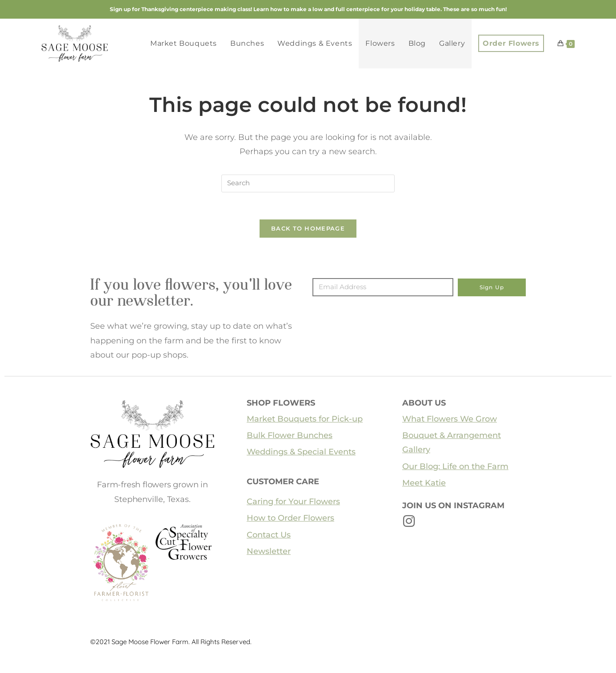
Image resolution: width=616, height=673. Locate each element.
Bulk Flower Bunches (290, 435)
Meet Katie (424, 483)
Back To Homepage (308, 228)
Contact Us (269, 535)
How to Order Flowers (290, 518)
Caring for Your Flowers (293, 502)
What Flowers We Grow (450, 419)
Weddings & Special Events (301, 452)
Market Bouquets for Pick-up (305, 419)
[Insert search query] (308, 183)
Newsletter (269, 551)
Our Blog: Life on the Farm (455, 466)
